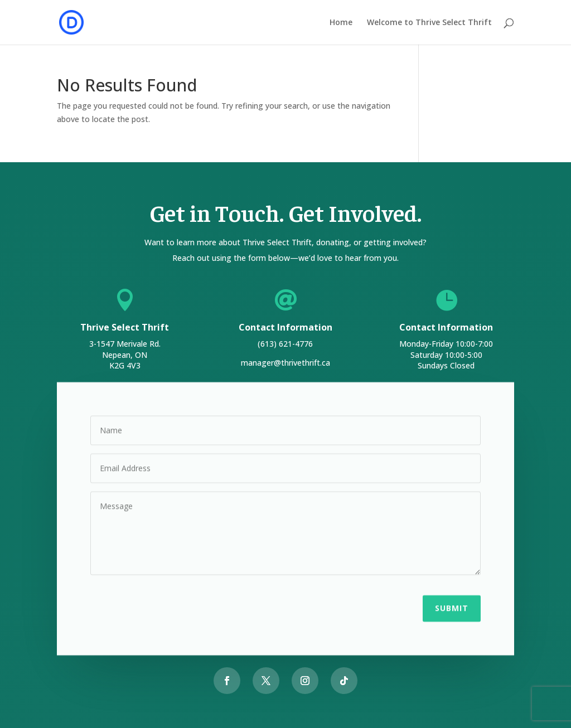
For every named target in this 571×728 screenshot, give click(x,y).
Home (341, 23)
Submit (452, 607)
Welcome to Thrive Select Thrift (429, 23)
